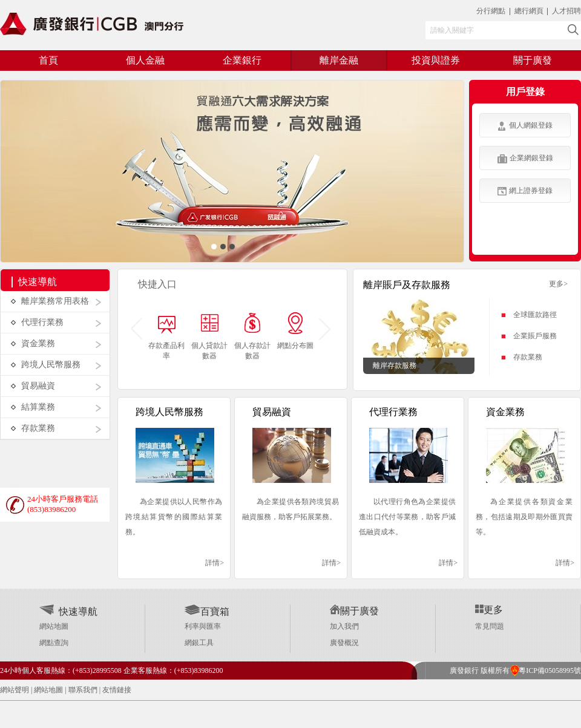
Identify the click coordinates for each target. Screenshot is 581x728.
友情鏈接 (117, 690)
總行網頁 (530, 11)
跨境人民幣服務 (51, 365)
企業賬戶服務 (535, 336)
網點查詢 (54, 643)
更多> (558, 284)
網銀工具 (199, 643)
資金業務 (38, 343)
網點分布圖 (295, 346)
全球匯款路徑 (535, 315)
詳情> (215, 563)
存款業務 (38, 428)
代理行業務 (42, 322)
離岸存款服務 (395, 366)
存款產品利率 (166, 351)
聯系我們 (83, 690)
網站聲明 (15, 690)
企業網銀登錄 (525, 159)
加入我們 (344, 626)
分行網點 (491, 11)
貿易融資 (38, 386)
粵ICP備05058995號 (545, 671)
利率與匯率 (203, 626)
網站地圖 (54, 626)
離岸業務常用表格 (55, 301)
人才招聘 (566, 11)
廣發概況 (344, 643)
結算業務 (38, 407)
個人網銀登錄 (525, 126)
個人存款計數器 (252, 351)
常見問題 (490, 626)
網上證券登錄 (525, 191)
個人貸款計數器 (209, 351)
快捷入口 (157, 284)
